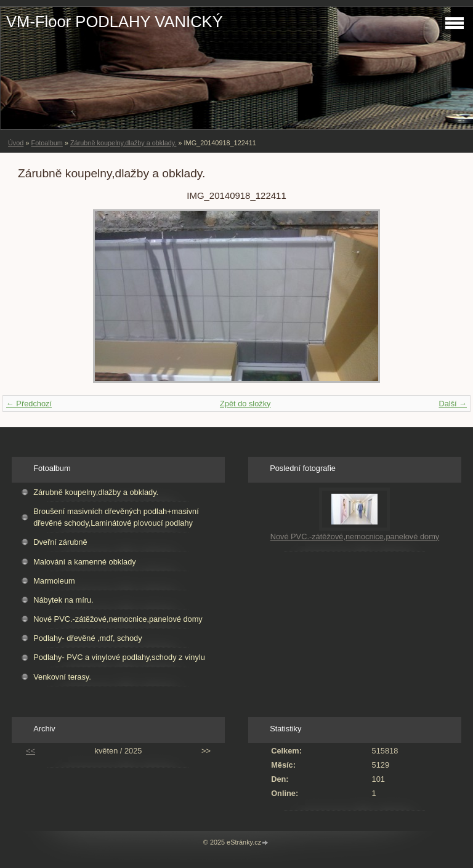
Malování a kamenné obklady (84, 562)
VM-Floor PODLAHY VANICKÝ (115, 22)
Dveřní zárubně (60, 542)
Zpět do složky (245, 404)
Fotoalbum (46, 143)
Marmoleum (54, 581)
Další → (453, 404)
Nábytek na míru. (63, 600)
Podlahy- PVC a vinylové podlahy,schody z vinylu (119, 657)
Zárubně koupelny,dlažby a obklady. (123, 143)
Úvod (16, 143)
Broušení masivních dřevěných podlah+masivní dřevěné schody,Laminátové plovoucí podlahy (116, 517)
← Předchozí (29, 404)
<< (30, 751)
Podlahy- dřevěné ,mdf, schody (87, 638)
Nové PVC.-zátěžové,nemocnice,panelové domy (118, 619)
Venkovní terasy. (62, 677)
